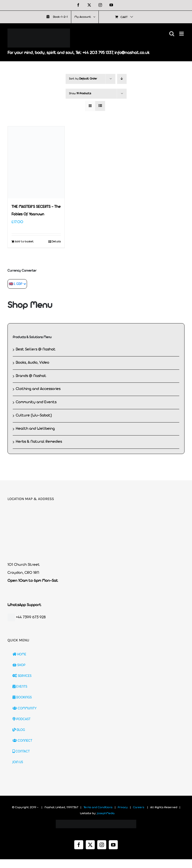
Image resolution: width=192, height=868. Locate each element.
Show (80, 94)
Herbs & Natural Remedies (39, 442)
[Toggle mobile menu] (182, 34)
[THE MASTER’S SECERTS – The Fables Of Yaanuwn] (36, 162)
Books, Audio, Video (32, 363)
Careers (139, 807)
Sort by (83, 79)
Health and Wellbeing (35, 429)
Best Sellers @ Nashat (36, 349)
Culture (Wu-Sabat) (34, 415)
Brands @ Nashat (31, 376)
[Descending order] (122, 79)
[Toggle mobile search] (172, 34)
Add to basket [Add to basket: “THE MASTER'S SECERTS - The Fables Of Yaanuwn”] (24, 242)
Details (56, 242)
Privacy (123, 807)
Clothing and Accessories (38, 389)
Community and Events (36, 402)
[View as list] (100, 106)
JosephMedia (106, 813)
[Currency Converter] (17, 284)
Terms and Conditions (98, 807)
